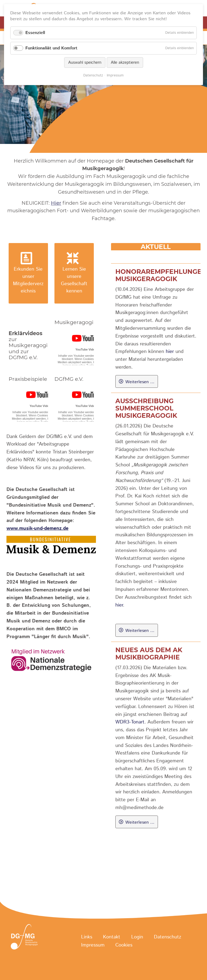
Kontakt (112, 937)
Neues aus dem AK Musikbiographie (149, 654)
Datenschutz (168, 937)
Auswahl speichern (85, 63)
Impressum (93, 945)
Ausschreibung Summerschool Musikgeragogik (146, 408)
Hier (56, 203)
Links (87, 937)
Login (137, 937)
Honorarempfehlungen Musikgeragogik (161, 275)
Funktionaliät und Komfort (51, 48)
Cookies (124, 945)
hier (170, 352)
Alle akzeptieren (125, 63)
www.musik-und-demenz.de (37, 528)
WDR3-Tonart (130, 722)
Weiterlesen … (140, 382)
